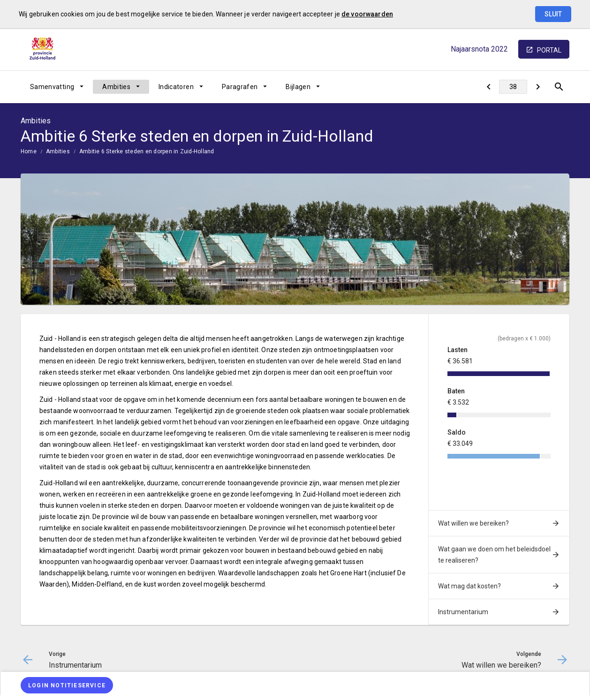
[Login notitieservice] (67, 685)
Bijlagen (298, 87)
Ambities (116, 87)
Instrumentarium (463, 612)
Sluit (553, 14)
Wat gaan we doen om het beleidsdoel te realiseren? (494, 555)
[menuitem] (57, 87)
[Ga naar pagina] (513, 87)
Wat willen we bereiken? (473, 523)
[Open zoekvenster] (559, 87)
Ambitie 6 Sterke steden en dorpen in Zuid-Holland (147, 151)
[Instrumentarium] (488, 87)
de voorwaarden (367, 14)
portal (549, 50)
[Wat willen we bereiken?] (538, 87)
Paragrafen (240, 87)
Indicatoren (176, 87)
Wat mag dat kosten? (469, 586)
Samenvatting (52, 87)
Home (29, 151)
